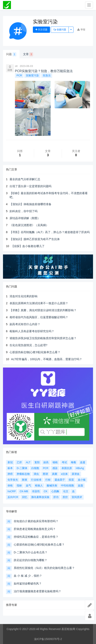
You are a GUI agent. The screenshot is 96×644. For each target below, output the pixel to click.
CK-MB (24, 491)
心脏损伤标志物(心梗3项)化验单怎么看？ (35, 352)
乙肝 (19, 462)
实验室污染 (32, 75)
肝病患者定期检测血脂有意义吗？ (35, 529)
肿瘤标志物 (23, 474)
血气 (28, 485)
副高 (46, 462)
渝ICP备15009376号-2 (48, 639)
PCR (19, 75)
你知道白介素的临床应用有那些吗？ (36, 521)
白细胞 (35, 468)
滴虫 (36, 474)
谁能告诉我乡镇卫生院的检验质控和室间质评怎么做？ (43, 338)
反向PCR (13, 497)
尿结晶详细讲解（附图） (25, 218)
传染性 (36, 491)
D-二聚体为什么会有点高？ (31, 552)
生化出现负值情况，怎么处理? (28, 345)
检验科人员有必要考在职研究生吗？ (32, 331)
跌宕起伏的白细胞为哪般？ (30, 560)
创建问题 (60, 30)
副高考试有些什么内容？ (25, 324)
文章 (28, 54)
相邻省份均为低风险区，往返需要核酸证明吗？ (39, 317)
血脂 (80, 485)
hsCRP (12, 491)
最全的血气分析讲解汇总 (25, 179)
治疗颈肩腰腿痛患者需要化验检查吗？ (37, 591)
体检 (10, 485)
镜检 (55, 462)
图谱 (45, 474)
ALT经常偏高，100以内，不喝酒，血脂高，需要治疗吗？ (47, 359)
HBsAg (80, 468)
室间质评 (77, 497)
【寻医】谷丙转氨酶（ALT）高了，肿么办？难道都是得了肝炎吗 (50, 232)
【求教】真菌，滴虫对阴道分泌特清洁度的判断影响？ (43, 310)
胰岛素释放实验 (40, 497)
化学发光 (13, 480)
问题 (11, 54)
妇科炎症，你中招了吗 (24, 211)
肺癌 (10, 474)
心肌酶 (55, 491)
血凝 (83, 462)
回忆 (25, 497)
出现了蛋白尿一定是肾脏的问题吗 (30, 186)
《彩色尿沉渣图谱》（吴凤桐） (29, 225)
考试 (64, 462)
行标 (48, 480)
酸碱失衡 (52, 485)
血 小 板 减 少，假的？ (28, 576)
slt (16, 66)
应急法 (47, 75)
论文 (66, 491)
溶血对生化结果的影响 (24, 296)
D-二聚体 (22, 468)
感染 (55, 468)
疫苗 (71, 480)
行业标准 (36, 480)
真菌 (55, 474)
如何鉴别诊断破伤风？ (28, 583)
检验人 (39, 485)
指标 (19, 485)
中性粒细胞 (67, 485)
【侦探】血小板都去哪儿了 (28, 246)
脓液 (24, 480)
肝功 (56, 497)
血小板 (82, 480)
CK (46, 491)
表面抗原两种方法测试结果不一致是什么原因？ (39, 303)
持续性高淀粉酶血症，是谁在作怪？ (36, 537)
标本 (10, 468)
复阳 (37, 462)
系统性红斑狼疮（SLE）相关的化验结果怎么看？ (44, 568)
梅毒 (73, 462)
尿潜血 (76, 474)
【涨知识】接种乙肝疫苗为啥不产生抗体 (35, 239)
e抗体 (64, 474)
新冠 (10, 462)
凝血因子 (60, 480)
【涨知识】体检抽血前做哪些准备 (30, 204)
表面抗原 (67, 468)
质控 (65, 497)
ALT (28, 462)
